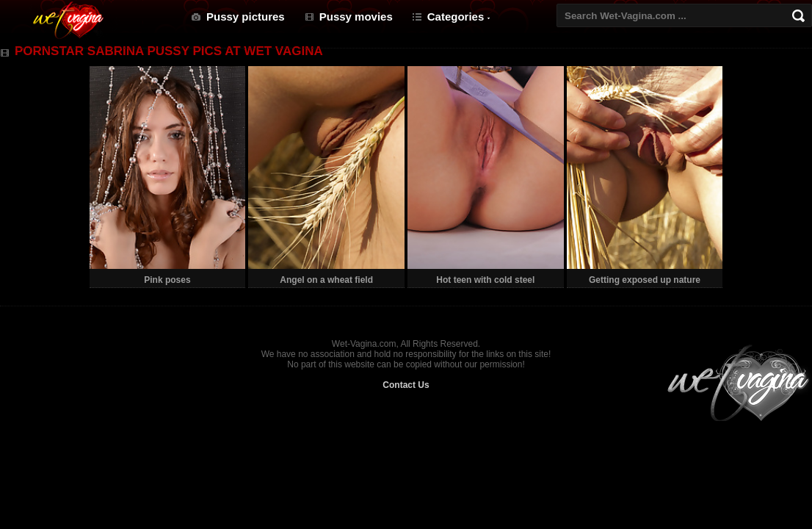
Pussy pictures (246, 17)
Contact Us (406, 385)
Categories (456, 17)
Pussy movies (356, 17)
